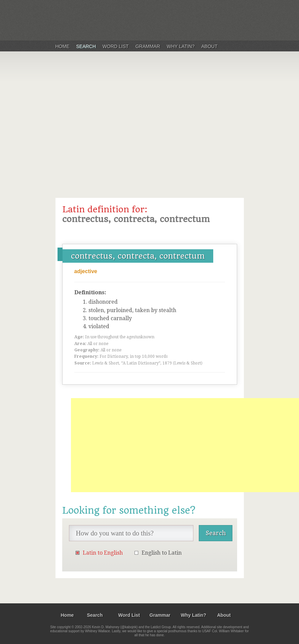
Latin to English (103, 553)
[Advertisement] (149, 122)
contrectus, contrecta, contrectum (138, 256)
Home (63, 46)
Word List (116, 46)
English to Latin (162, 553)
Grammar (148, 46)
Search (86, 46)
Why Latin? (181, 46)
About (210, 46)
